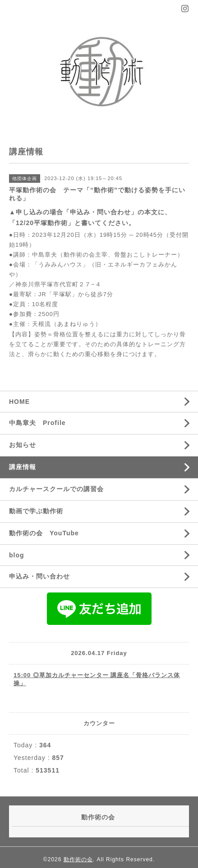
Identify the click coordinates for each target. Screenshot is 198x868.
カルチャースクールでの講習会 (56, 489)
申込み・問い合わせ (39, 576)
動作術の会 (78, 859)
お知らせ (23, 445)
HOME (19, 402)
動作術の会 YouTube (44, 533)
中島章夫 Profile (37, 423)
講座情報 (23, 467)
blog (17, 555)
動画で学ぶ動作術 (36, 511)
